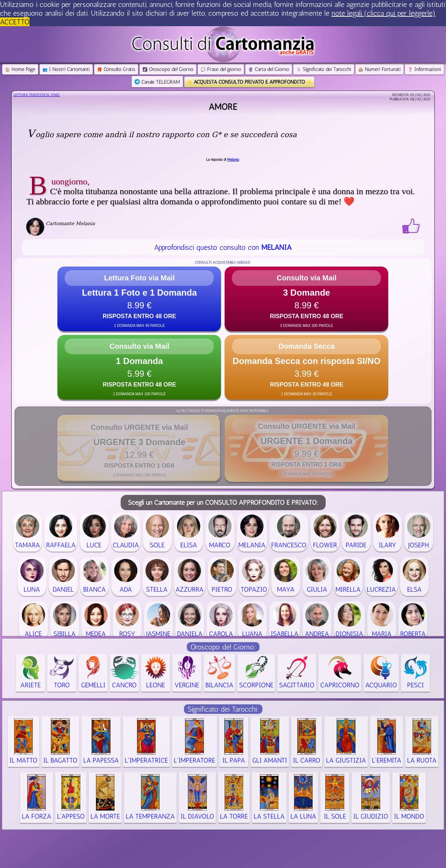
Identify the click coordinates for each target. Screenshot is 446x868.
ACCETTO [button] (15, 22)
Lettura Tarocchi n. (37, 95)
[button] (139, 299)
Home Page (20, 69)
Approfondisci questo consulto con (223, 247)
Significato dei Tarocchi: (223, 709)
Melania (233, 160)
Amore (223, 107)
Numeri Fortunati (379, 69)
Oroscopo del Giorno (168, 69)
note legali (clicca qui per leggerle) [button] (383, 13)
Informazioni (424, 69)
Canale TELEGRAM (157, 82)
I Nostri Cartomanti (66, 69)
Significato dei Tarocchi (324, 69)
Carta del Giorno (269, 69)
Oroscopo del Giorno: (223, 647)
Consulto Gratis (116, 69)
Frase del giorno (221, 69)
